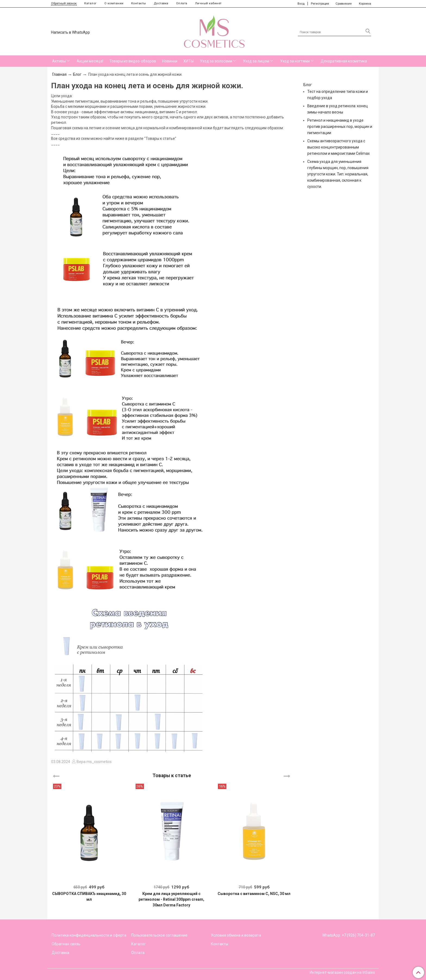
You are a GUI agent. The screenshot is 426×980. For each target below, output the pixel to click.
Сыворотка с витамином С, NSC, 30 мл (254, 894)
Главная (59, 74)
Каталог (90, 3)
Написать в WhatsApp (71, 32)
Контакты (139, 3)
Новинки (170, 61)
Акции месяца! (90, 61)
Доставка (161, 3)
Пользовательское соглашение (159, 935)
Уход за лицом (256, 61)
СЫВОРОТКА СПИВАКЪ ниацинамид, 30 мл (89, 897)
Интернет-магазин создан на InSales (342, 972)
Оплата (182, 3)
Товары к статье (172, 775)
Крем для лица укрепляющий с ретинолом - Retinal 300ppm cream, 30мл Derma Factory (171, 899)
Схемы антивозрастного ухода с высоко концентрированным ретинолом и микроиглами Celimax (339, 147)
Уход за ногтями (295, 61)
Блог (77, 74)
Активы (59, 61)
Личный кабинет (208, 3)
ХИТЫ (189, 61)
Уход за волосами (216, 61)
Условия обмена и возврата (236, 935)
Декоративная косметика (344, 61)
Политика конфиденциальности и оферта (89, 935)
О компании (114, 3)
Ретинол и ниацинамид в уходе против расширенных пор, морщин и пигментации (340, 127)
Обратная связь (66, 944)
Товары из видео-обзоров (133, 61)
